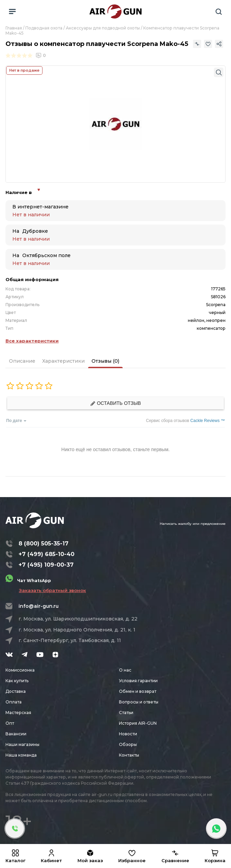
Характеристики (63, 361)
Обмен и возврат (138, 691)
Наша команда (21, 755)
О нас (125, 670)
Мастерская (18, 713)
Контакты (129, 755)
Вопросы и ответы (139, 702)
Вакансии (16, 734)
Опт (10, 723)
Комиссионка (20, 670)
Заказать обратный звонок (52, 590)
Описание (22, 361)
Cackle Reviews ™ (208, 421)
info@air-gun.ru (39, 606)
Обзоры (128, 744)
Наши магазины (22, 744)
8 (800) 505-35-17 (44, 544)
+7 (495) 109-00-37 (46, 565)
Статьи (126, 713)
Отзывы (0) (105, 361)
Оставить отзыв (115, 403)
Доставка (16, 691)
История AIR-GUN (138, 723)
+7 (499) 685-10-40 (46, 554)
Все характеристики (32, 341)
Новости (128, 734)
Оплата (14, 702)
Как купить (17, 681)
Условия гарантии (138, 681)
